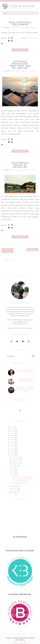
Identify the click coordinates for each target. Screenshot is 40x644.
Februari (15, 488)
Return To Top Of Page (20, 643)
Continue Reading (20, 50)
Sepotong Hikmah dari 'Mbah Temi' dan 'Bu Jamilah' (20, 65)
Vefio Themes (20, 640)
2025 (13, 427)
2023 (13, 431)
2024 (13, 429)
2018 (13, 442)
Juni (14, 470)
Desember (16, 457)
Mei (14, 472)
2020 (13, 438)
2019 (13, 440)
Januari (15, 491)
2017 (13, 444)
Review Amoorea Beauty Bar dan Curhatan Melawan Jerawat (25, 389)
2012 (13, 455)
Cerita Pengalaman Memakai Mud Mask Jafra (25, 371)
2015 (13, 448)
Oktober (15, 461)
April (14, 474)
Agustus (15, 466)
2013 (13, 453)
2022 (13, 433)
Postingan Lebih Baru (8, 250)
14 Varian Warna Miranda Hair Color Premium (25, 380)
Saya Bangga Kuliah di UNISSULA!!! (20, 165)
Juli (14, 468)
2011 (13, 493)
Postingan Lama (32, 250)
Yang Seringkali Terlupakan (20, 24)
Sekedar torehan (33, 38)
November (16, 459)
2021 (13, 435)
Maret (15, 486)
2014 (13, 450)
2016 (13, 446)
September (16, 463)
